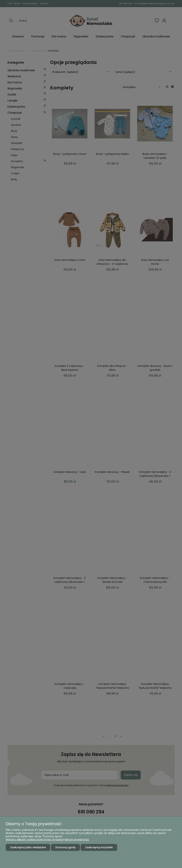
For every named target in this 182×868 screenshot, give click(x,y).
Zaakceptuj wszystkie (99, 847)
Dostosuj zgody (65, 847)
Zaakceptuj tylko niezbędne (28, 847)
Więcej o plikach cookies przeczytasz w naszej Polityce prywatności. (48, 839)
